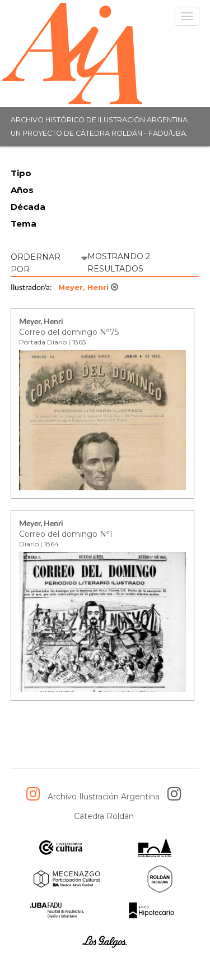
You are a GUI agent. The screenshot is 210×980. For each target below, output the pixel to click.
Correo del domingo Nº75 (69, 332)
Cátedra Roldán (104, 816)
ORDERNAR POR (49, 262)
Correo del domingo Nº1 (66, 534)
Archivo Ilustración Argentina (104, 797)
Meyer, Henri (88, 287)
